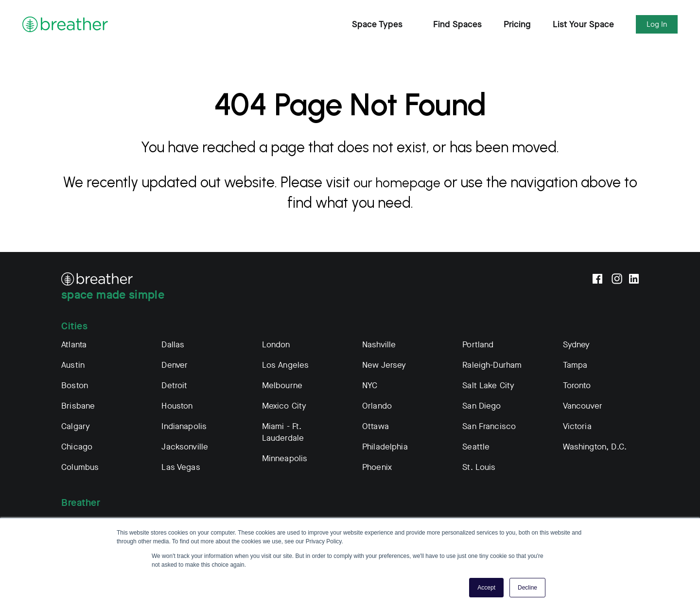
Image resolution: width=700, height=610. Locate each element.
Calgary (76, 426)
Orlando (377, 406)
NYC (370, 386)
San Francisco (489, 426)
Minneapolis (285, 458)
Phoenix (377, 467)
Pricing (517, 25)
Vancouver (583, 406)
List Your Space (583, 25)
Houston (177, 406)
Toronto (577, 386)
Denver (175, 365)
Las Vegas (181, 467)
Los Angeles (286, 365)
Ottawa (376, 426)
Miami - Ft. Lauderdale (283, 432)
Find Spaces (457, 25)
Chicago (77, 447)
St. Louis (479, 467)
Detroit (174, 386)
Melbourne (282, 386)
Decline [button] (527, 588)
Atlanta (74, 345)
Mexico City (284, 406)
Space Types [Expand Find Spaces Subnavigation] (382, 25)
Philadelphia (385, 447)
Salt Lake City (488, 386)
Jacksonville (185, 447)
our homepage (405, 182)
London (276, 345)
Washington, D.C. (595, 447)
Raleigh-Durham (492, 365)
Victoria (577, 426)
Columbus (80, 467)
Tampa (575, 365)
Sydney (577, 345)
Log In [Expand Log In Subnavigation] (657, 24)
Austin (73, 365)
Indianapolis (184, 426)
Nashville (379, 345)
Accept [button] (486, 588)
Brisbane (78, 406)
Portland (478, 345)
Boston (75, 386)
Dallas (173, 345)
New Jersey (384, 365)
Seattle (476, 447)
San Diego (481, 406)
